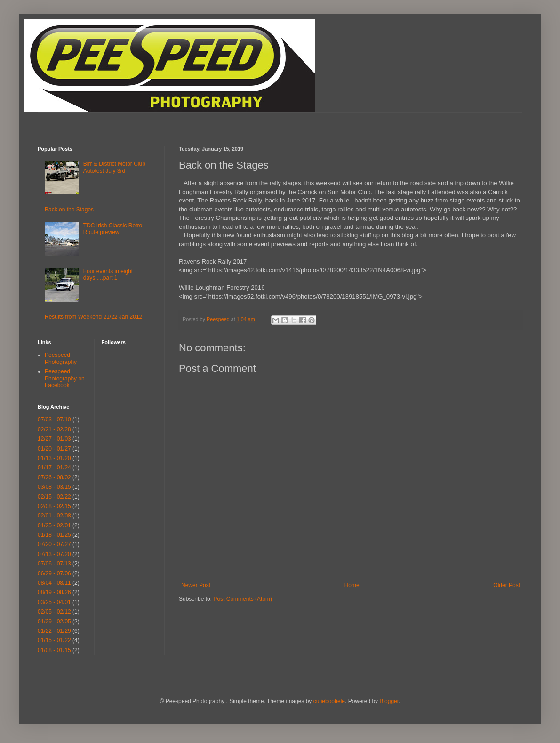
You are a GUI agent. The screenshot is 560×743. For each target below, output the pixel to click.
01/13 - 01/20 (54, 458)
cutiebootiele (329, 701)
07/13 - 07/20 (54, 554)
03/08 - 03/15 (54, 487)
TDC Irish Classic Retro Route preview (113, 229)
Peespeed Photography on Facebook (65, 378)
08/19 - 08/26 (54, 592)
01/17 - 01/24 (54, 468)
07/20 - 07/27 (54, 544)
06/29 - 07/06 (54, 573)
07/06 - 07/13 (54, 564)
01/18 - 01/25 (54, 535)
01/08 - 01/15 (54, 650)
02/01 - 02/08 (54, 516)
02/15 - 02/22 (54, 497)
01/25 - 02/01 (54, 525)
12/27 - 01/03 (54, 439)
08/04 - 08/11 (54, 583)
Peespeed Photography (61, 358)
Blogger (389, 701)
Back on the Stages (69, 210)
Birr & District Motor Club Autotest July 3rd (114, 167)
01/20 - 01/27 (54, 449)
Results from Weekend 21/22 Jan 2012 (93, 317)
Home (352, 585)
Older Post (507, 585)
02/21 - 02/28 (54, 429)
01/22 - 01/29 (54, 631)
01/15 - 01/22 (54, 640)
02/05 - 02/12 (54, 612)
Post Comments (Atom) (243, 599)
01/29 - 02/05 (54, 622)
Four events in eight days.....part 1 (108, 275)
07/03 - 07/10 (54, 420)
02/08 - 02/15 (54, 506)
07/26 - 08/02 (54, 477)
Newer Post (196, 585)
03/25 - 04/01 (54, 602)
